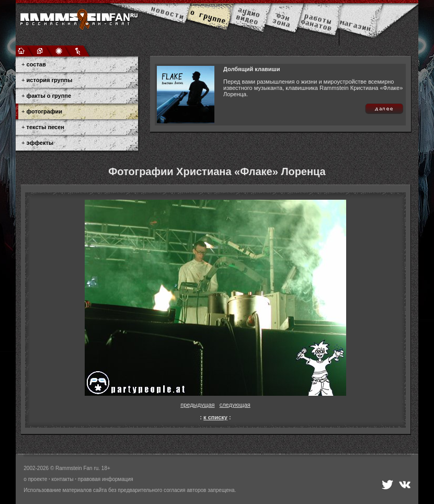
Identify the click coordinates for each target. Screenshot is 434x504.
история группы (50, 80)
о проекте (35, 479)
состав (36, 64)
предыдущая (197, 405)
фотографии (44, 111)
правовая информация (106, 479)
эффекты (40, 143)
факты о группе (49, 96)
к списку (215, 417)
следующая (235, 405)
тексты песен (45, 127)
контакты (63, 479)
